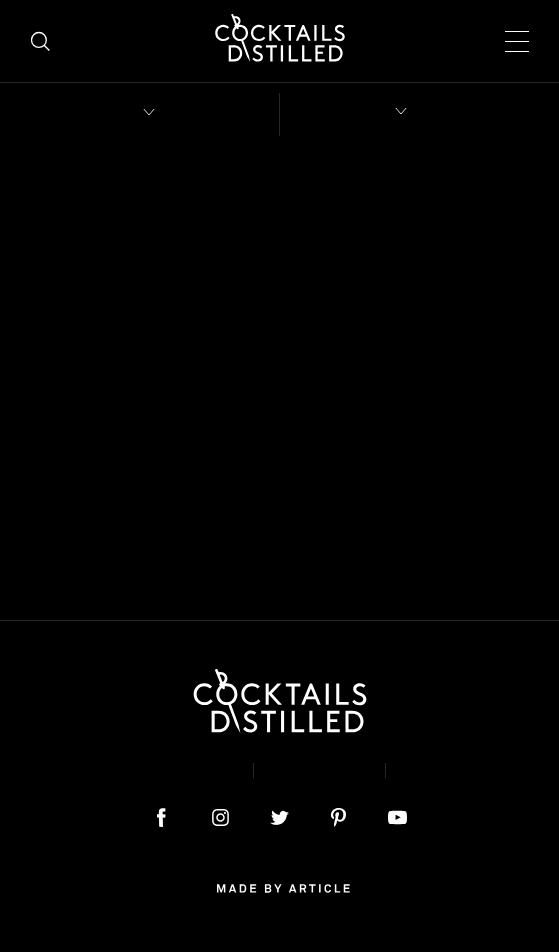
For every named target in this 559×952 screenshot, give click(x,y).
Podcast (451, 770)
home (279, 407)
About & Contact (148, 770)
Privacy (319, 770)
